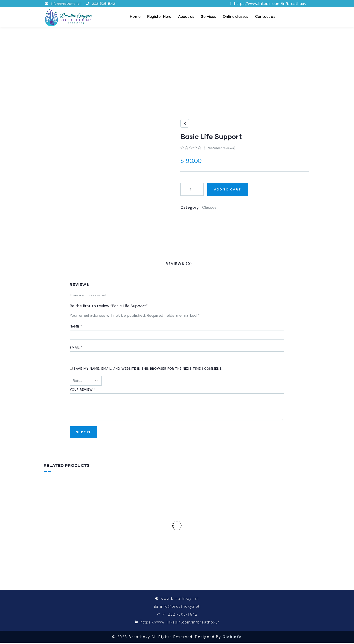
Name (76, 326)
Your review (83, 390)
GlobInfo (232, 638)
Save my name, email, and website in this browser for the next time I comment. (148, 369)
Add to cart (228, 189)
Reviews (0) (179, 264)
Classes (209, 207)
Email (76, 347)
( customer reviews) (219, 148)
